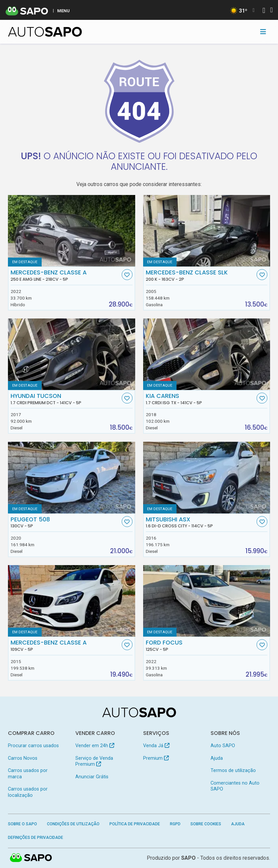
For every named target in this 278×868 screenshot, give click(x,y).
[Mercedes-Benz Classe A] (72, 601)
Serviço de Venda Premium (94, 761)
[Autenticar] (264, 11)
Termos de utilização (233, 771)
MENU (63, 11)
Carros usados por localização (28, 792)
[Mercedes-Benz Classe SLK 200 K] (207, 231)
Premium (156, 758)
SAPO (31, 858)
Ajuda (217, 758)
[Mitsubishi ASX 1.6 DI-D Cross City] (207, 477)
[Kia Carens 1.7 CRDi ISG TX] (207, 354)
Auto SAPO (223, 746)
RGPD (175, 824)
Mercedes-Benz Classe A (65, 275)
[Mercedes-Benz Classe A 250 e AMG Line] (72, 231)
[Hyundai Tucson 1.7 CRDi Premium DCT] (72, 354)
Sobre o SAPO (22, 824)
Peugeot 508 (65, 522)
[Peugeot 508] (72, 477)
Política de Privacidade (135, 824)
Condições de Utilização (73, 824)
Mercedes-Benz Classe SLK (201, 275)
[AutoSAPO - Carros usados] (45, 32)
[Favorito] (127, 275)
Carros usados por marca (28, 773)
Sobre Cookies (206, 824)
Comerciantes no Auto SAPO (235, 786)
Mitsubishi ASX (201, 522)
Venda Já (156, 746)
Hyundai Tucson (65, 399)
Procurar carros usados (33, 746)
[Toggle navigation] (263, 32)
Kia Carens (201, 399)
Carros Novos (23, 758)
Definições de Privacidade (36, 838)
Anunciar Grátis (92, 777)
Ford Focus (201, 646)
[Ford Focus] (207, 601)
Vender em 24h (95, 746)
